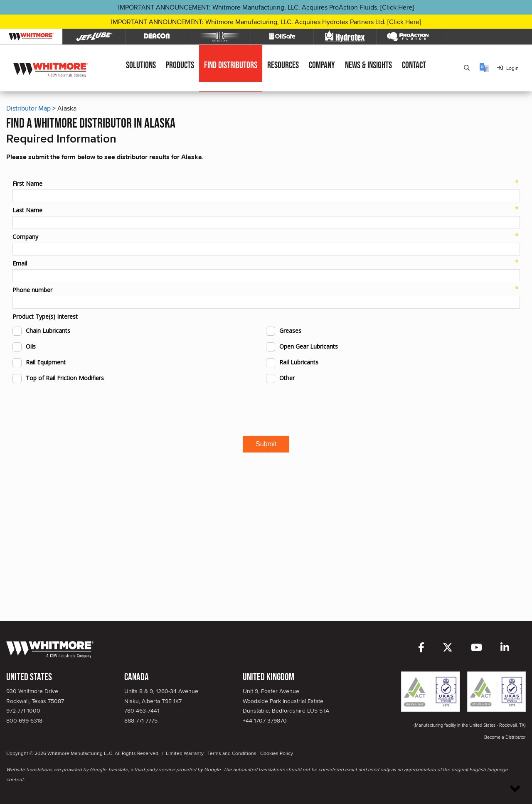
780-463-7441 (142, 711)
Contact (414, 65)
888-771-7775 (141, 720)
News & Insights (368, 65)
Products (180, 65)
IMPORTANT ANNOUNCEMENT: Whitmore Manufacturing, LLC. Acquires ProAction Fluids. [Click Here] (266, 7)
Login (508, 68)
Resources (283, 65)
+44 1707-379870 (265, 720)
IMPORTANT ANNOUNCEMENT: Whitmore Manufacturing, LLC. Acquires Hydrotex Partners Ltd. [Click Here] (266, 22)
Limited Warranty (185, 753)
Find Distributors (231, 65)
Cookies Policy (277, 753)
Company (322, 65)
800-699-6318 (24, 720)
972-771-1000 (23, 711)
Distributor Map (28, 108)
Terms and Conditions (232, 753)
